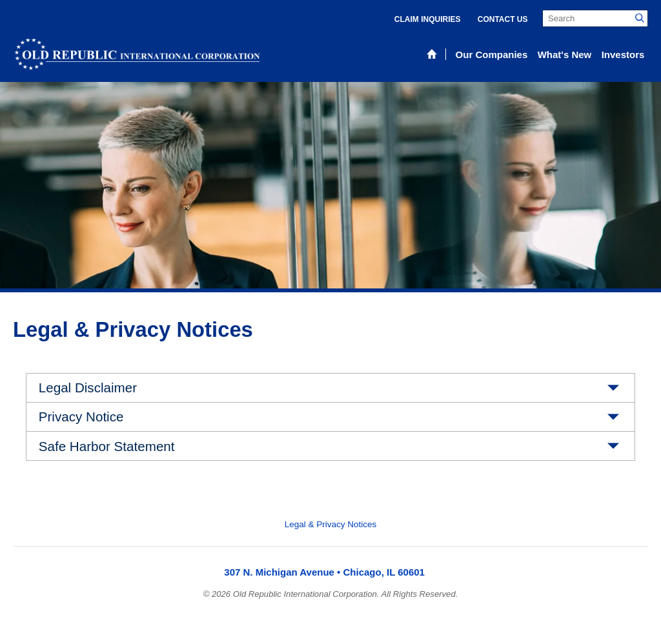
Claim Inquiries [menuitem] (428, 19)
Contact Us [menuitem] (503, 19)
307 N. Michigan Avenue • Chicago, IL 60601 (324, 572)
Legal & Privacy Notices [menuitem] (331, 524)
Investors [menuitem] (623, 55)
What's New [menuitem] (565, 55)
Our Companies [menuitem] (492, 55)
